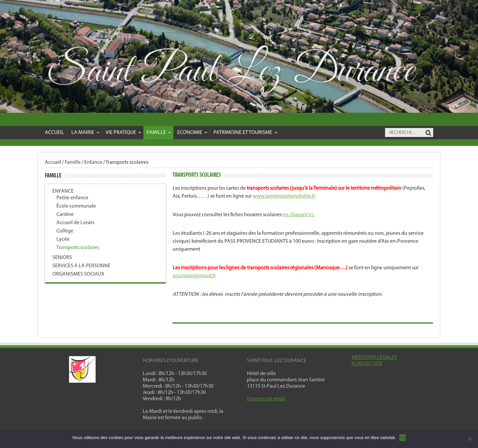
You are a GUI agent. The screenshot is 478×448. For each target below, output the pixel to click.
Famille (159, 133)
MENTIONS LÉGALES (374, 357)
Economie (192, 133)
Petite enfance (72, 198)
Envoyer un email (266, 399)
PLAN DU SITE (367, 364)
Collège (65, 231)
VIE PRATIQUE (123, 133)
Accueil (54, 133)
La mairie (85, 133)
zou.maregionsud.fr (194, 276)
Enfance (93, 162)
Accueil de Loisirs (75, 223)
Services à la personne (81, 266)
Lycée (63, 239)
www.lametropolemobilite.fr (284, 196)
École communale (76, 206)
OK (402, 438)
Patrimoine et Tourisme (245, 133)
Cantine (65, 215)
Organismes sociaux (78, 274)
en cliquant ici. (299, 215)
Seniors (62, 258)
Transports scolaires (78, 248)
